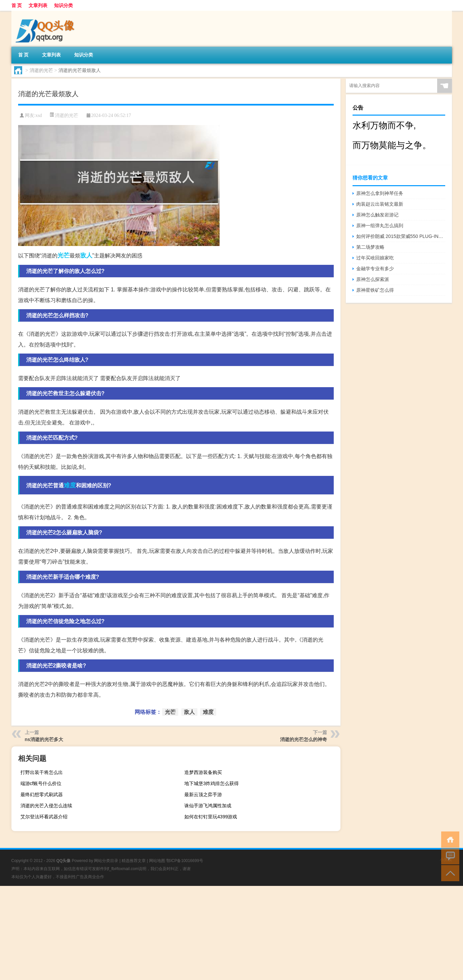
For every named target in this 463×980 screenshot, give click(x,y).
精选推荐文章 (134, 861)
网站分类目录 (106, 861)
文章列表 (38, 5)
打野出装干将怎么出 (42, 772)
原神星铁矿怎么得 (375, 290)
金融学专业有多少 (375, 269)
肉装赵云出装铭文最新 (380, 204)
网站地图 (157, 861)
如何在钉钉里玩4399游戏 (211, 817)
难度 (70, 485)
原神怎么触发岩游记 (377, 215)
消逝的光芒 (41, 70)
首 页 (17, 5)
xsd (38, 115)
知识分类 (63, 5)
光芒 (63, 255)
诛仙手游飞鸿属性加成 (208, 806)
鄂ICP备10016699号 (184, 861)
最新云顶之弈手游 (203, 794)
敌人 (86, 255)
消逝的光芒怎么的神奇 (304, 739)
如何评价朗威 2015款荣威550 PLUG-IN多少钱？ (401, 236)
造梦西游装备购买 (203, 772)
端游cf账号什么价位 (41, 783)
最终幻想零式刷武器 (42, 794)
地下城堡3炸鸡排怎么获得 (212, 783)
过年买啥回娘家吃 (375, 258)
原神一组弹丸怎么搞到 (380, 226)
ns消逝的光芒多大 (44, 739)
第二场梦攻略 (370, 247)
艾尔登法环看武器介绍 (44, 817)
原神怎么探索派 (373, 279)
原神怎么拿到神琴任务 (380, 193)
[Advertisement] (201, 933)
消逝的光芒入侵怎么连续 (46, 806)
